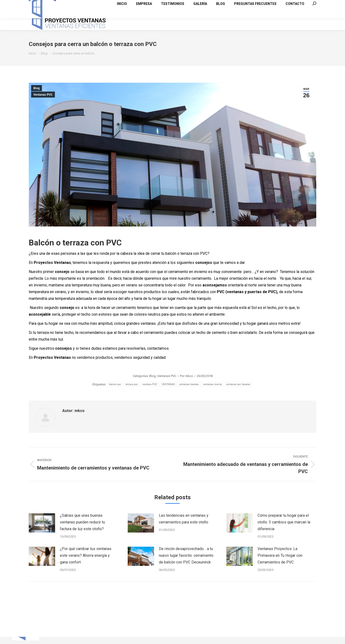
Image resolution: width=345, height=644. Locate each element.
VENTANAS (168, 393)
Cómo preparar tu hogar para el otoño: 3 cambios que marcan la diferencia (284, 531)
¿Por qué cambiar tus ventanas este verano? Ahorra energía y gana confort (86, 564)
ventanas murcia (213, 393)
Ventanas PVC (43, 103)
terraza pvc (132, 393)
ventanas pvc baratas (238, 393)
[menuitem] (122, 24)
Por (187, 385)
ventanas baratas (189, 393)
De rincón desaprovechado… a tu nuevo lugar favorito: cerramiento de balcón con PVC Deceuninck (186, 564)
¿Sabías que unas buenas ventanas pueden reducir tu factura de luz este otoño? (82, 531)
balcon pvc (115, 393)
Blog (37, 97)
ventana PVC (150, 393)
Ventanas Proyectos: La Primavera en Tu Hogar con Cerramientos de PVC (280, 564)
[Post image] (42, 532)
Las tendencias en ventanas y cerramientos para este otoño (184, 527)
